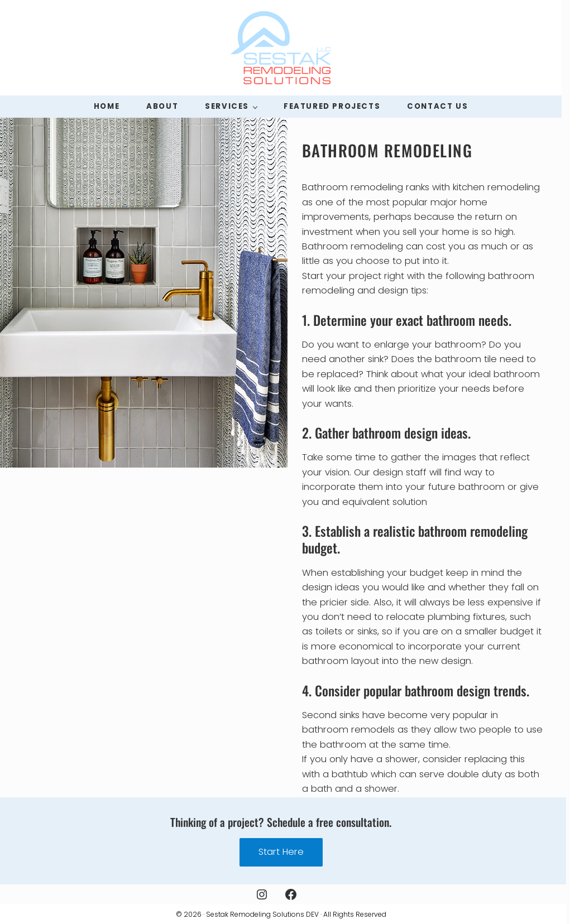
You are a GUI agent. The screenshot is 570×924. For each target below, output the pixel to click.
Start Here (281, 852)
